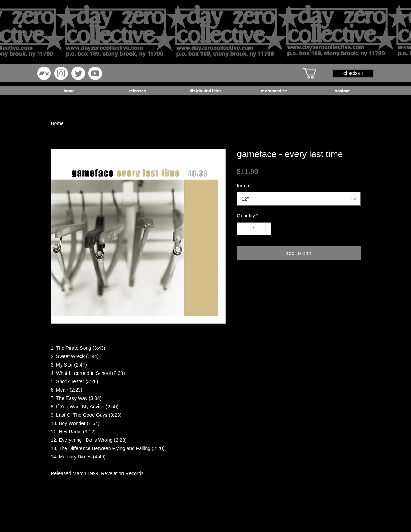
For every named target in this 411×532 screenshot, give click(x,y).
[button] (316, 73)
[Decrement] (242, 229)
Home (57, 123)
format (244, 186)
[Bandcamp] (44, 73)
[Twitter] (78, 73)
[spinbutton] (254, 229)
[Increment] (266, 229)
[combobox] (299, 199)
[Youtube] (95, 73)
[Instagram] (61, 73)
